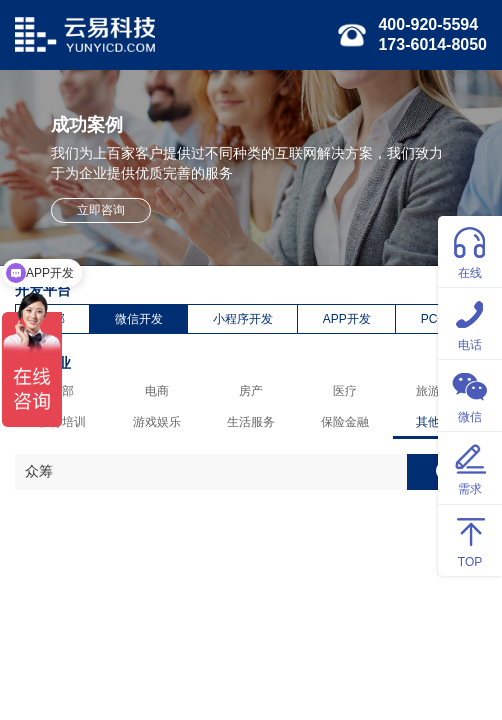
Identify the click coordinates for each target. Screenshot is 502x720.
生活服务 (251, 422)
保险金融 (345, 422)
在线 (470, 250)
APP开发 (347, 319)
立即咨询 (101, 210)
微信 (470, 394)
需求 (470, 466)
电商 (157, 391)
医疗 (345, 391)
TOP (470, 539)
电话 (470, 322)
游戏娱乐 (157, 422)
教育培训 (62, 422)
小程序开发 (243, 319)
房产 (251, 391)
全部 (62, 391)
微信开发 (139, 319)
